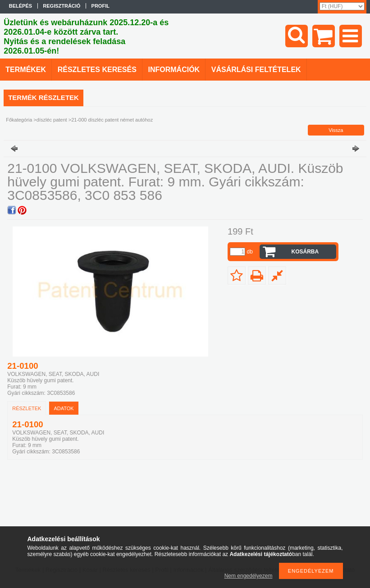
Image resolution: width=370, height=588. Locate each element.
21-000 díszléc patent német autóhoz (112, 120)
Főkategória (19, 120)
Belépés (21, 6)
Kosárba (305, 252)
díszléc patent (52, 120)
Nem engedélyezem (249, 576)
